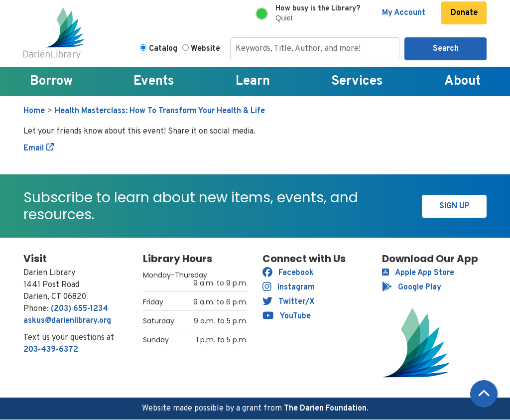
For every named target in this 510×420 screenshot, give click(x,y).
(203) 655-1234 (79, 309)
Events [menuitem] (154, 81)
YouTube (287, 316)
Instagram (289, 287)
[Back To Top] (484, 394)
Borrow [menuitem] (51, 81)
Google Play (412, 287)
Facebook (288, 273)
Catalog (163, 49)
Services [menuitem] (357, 81)
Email (34, 148)
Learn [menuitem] (253, 81)
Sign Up (454, 206)
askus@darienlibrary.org (67, 321)
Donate (464, 13)
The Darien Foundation (325, 409)
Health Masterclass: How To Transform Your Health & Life (160, 111)
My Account (404, 13)
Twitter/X (289, 302)
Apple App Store (418, 273)
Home (34, 111)
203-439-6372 (51, 350)
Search (446, 49)
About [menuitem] (462, 81)
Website (205, 49)
